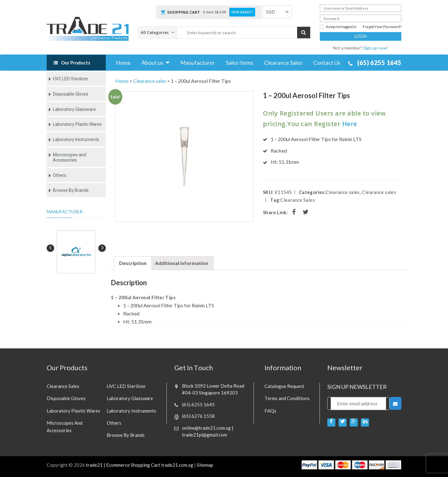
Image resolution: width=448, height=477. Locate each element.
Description (133, 263)
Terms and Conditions (287, 398)
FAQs (270, 411)
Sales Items (240, 63)
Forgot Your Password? (382, 27)
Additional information (182, 263)
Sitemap (205, 465)
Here (350, 124)
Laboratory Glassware (74, 109)
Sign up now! (376, 48)
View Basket (242, 12)
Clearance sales (150, 81)
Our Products (76, 63)
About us (152, 63)
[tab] (133, 263)
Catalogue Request (284, 386)
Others (60, 175)
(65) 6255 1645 (379, 63)
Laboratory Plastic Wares (77, 124)
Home (123, 63)
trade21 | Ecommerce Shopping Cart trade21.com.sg (140, 465)
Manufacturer (198, 63)
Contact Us (327, 63)
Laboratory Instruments (76, 139)
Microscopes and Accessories (70, 157)
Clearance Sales (283, 63)
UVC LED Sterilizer (71, 79)
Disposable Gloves (71, 94)
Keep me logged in (338, 27)
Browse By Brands (71, 190)
